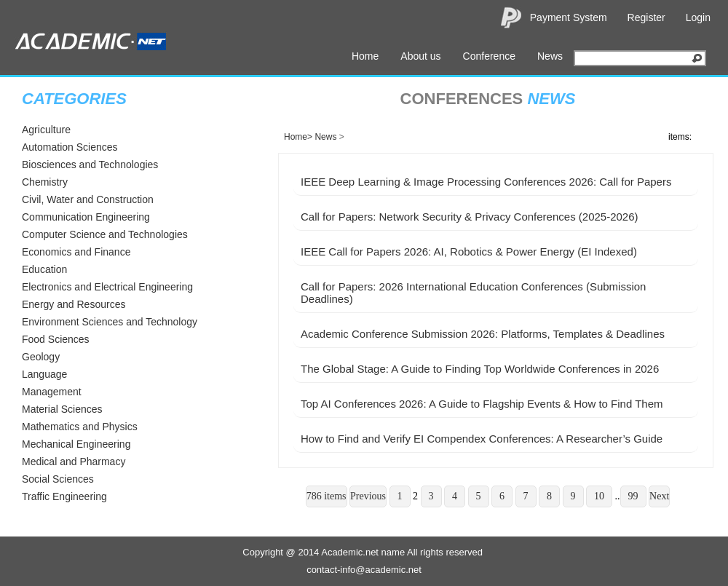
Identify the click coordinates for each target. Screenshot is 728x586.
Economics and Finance (76, 252)
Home (365, 56)
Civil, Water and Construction (88, 199)
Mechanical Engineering (76, 444)
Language (44, 374)
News (550, 56)
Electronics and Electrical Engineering (107, 287)
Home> (298, 137)
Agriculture (46, 130)
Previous (368, 496)
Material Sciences (62, 409)
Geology (41, 357)
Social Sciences (58, 479)
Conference (489, 56)
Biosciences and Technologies (90, 165)
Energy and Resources (74, 304)
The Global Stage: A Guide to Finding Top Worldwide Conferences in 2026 (480, 369)
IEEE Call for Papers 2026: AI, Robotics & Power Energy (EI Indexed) (469, 252)
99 (633, 496)
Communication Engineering (86, 217)
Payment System (569, 17)
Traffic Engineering (64, 496)
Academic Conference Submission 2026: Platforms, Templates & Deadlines (483, 334)
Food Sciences (56, 339)
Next (659, 496)
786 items (327, 496)
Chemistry (45, 182)
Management (52, 392)
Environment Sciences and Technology (110, 322)
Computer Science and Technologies (105, 234)
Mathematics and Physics (80, 427)
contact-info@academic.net (364, 570)
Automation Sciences (70, 147)
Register (646, 17)
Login (698, 17)
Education (44, 269)
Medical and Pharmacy (74, 462)
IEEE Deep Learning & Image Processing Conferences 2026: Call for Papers (486, 182)
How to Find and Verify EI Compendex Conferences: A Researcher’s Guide (482, 439)
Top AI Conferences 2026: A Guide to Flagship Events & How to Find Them (482, 404)
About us (420, 56)
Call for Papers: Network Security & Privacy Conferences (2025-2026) (470, 217)
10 (599, 496)
